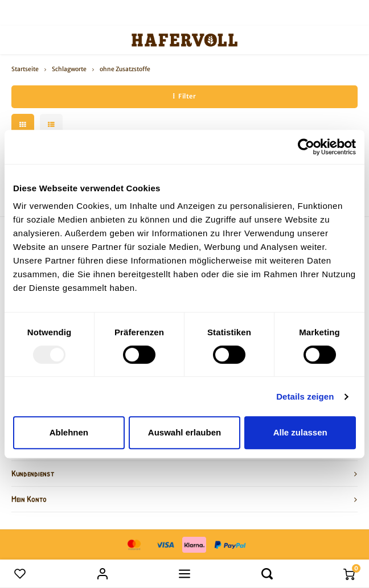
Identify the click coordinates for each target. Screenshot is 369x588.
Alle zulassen (300, 432)
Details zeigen (305, 396)
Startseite (25, 69)
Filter (185, 96)
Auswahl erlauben (184, 432)
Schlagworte (69, 69)
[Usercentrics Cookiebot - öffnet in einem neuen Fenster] (306, 147)
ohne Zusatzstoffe (125, 69)
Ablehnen (69, 432)
